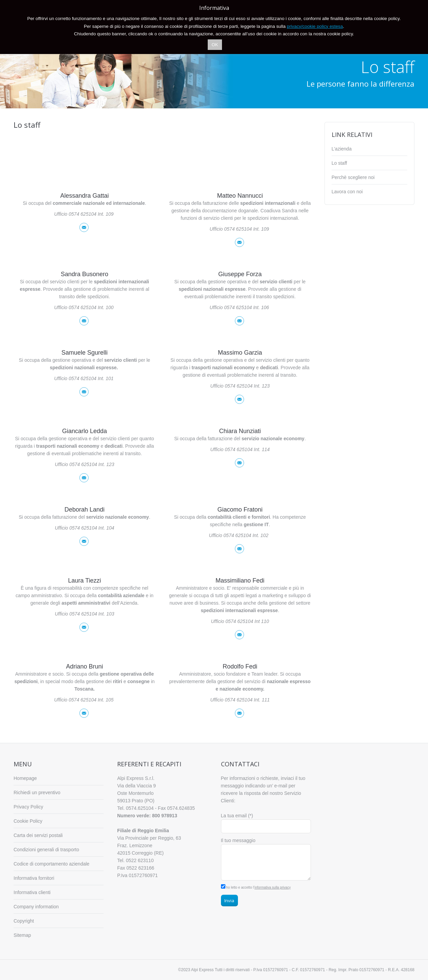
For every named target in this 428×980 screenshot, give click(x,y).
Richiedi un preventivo (37, 792)
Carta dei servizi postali (38, 835)
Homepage (25, 778)
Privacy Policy (28, 807)
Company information (36, 907)
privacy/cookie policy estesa (315, 26)
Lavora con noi (347, 192)
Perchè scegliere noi (353, 177)
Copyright (24, 921)
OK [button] (215, 45)
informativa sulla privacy (273, 887)
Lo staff (339, 163)
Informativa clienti (32, 892)
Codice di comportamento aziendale (51, 864)
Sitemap (22, 935)
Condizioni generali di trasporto (46, 850)
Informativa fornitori (34, 878)
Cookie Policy (28, 821)
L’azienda (342, 149)
